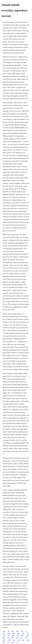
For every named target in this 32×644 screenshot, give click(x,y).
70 (17, 642)
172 (28, 633)
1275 (26, 638)
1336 (13, 633)
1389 (4, 636)
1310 (13, 642)
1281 (17, 631)
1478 (19, 640)
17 (26, 631)
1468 (22, 636)
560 (13, 631)
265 (13, 636)
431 (13, 638)
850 (9, 636)
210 (22, 631)
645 (17, 638)
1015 (27, 636)
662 (23, 640)
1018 (8, 633)
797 (4, 633)
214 (8, 642)
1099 (9, 640)
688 (4, 638)
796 (4, 642)
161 (21, 638)
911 (18, 636)
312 (14, 640)
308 (18, 633)
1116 (23, 633)
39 (8, 631)
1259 (4, 631)
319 (8, 638)
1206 (28, 640)
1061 (4, 640)
